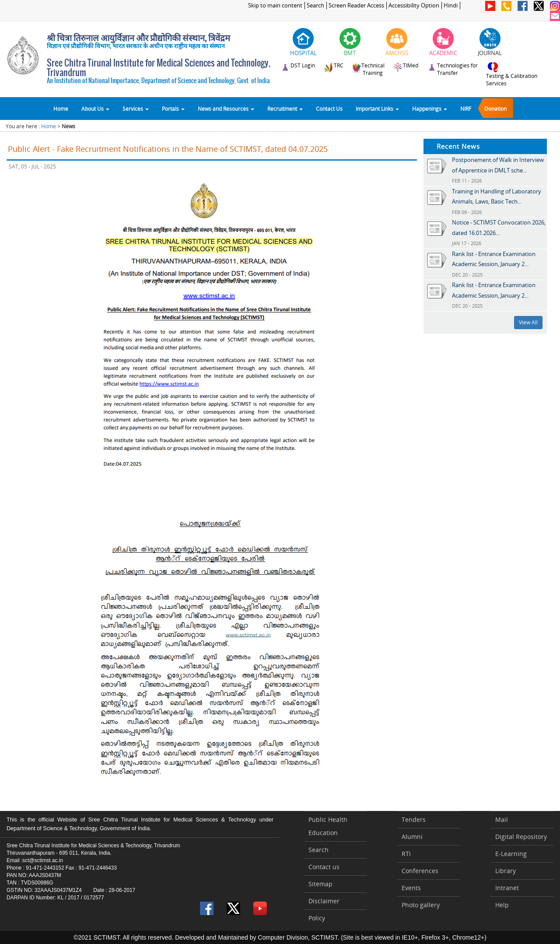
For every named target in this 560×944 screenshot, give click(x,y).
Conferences (420, 871)
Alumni (412, 837)
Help (502, 905)
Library (506, 871)
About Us (95, 109)
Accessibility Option (414, 5)
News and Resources (226, 109)
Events (411, 888)
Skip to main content (275, 5)
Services (136, 109)
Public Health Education (328, 826)
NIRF (466, 109)
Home (61, 109)
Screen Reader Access (356, 5)
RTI (406, 854)
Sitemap (320, 884)
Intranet (507, 888)
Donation (495, 109)
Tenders (414, 819)
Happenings (430, 109)
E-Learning (511, 854)
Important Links (377, 109)
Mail (502, 819)
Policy (317, 918)
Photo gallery (421, 905)
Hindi (451, 5)
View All (528, 322)
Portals (173, 109)
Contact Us (329, 109)
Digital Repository (521, 837)
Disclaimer (324, 901)
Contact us (324, 867)
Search (315, 5)
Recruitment (285, 109)
